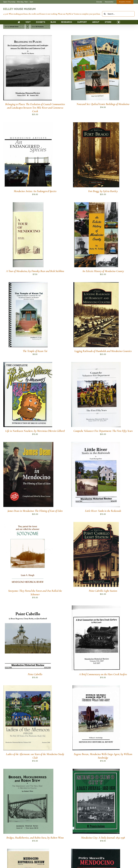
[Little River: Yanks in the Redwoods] (96, 443)
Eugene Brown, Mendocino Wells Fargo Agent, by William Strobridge (103, 756)
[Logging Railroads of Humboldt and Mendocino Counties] (96, 284)
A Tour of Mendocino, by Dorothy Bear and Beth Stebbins (35, 271)
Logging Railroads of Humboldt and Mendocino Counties (103, 351)
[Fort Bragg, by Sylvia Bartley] (96, 124)
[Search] (105, 14)
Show (38, 27)
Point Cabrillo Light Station (103, 591)
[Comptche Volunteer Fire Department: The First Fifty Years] (96, 363)
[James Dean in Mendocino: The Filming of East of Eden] (28, 443)
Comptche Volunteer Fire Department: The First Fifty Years (103, 431)
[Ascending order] (28, 27)
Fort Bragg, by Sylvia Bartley (103, 191)
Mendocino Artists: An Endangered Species (35, 191)
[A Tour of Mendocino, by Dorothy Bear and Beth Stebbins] (28, 204)
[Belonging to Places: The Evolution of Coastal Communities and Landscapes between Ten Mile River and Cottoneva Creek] (28, 37)
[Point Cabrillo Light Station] (96, 523)
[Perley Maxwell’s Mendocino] (96, 850)
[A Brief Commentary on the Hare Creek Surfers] (96, 607)
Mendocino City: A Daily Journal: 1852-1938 (103, 838)
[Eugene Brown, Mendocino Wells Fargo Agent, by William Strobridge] (96, 687)
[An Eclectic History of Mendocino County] (96, 204)
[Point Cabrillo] (28, 607)
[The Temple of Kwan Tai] (28, 284)
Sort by (12, 27)
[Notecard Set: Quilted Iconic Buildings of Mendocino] (95, 37)
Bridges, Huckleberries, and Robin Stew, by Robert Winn (35, 838)
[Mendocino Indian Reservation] (28, 850)
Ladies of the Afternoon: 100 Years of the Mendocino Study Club (35, 756)
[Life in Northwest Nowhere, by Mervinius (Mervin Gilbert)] (28, 363)
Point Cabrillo (35, 674)
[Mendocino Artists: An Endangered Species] (28, 124)
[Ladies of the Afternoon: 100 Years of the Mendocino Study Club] (28, 687)
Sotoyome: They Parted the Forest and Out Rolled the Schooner (35, 592)
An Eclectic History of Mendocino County (103, 271)
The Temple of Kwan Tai (35, 351)
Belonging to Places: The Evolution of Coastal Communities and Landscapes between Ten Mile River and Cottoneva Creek (35, 108)
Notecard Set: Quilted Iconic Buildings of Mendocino (103, 104)
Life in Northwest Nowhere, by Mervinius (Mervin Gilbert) (35, 431)
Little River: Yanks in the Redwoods (103, 511)
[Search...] (118, 14)
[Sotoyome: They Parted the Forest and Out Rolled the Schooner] (28, 523)
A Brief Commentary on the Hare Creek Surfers (103, 674)
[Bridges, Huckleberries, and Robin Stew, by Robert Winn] (28, 770)
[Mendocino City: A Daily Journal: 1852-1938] (96, 770)
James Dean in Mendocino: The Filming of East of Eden (35, 511)
